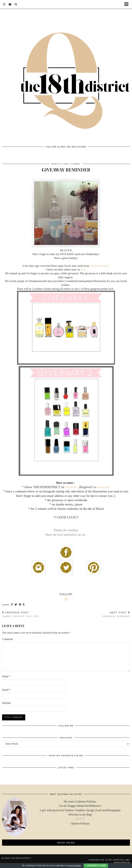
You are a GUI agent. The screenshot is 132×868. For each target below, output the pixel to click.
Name (6, 676)
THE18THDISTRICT (21, 858)
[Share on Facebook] (12, 605)
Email (6, 690)
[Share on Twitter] (16, 605)
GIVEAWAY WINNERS (116, 614)
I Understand (96, 866)
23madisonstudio (99, 266)
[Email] (10, 4)
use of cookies (75, 865)
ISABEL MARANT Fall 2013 (20, 614)
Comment (7, 639)
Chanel (76, 164)
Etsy (83, 270)
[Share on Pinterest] (20, 605)
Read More (66, 843)
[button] (127, 4)
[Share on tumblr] (24, 605)
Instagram (103, 487)
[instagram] (4, 4)
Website (6, 703)
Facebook (71, 487)
